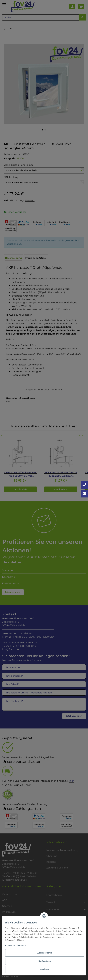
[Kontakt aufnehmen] (84, 494)
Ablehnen (45, 969)
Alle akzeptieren (45, 953)
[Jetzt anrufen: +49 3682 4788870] (84, 485)
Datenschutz (23, 945)
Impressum (10, 945)
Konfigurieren (45, 961)
